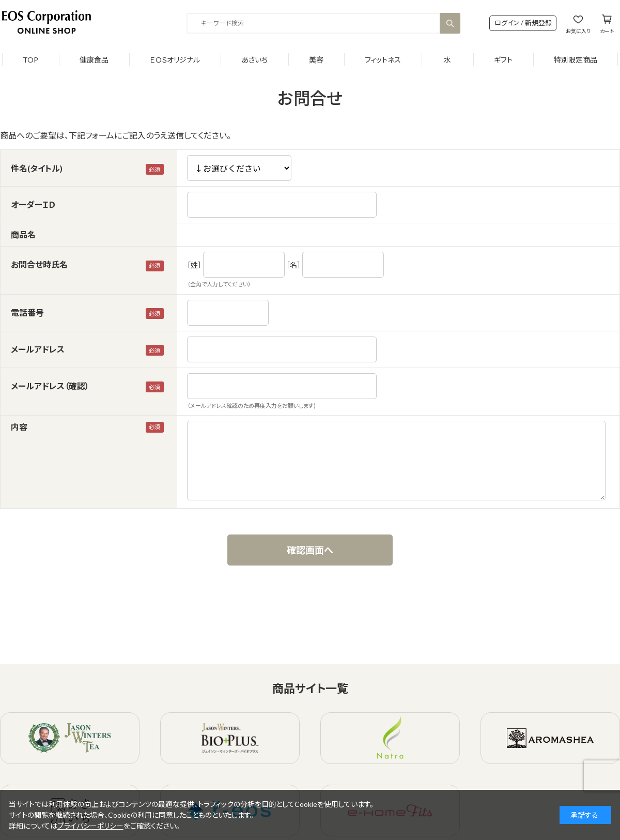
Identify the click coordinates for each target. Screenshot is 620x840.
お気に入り (578, 31)
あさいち (254, 60)
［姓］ (194, 265)
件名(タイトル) (37, 168)
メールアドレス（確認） (50, 386)
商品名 (23, 234)
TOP (30, 60)
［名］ (293, 265)
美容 (316, 60)
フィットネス (383, 60)
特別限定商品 (576, 60)
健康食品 (94, 60)
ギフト (503, 60)
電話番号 (27, 312)
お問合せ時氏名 (39, 264)
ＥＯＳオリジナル (175, 60)
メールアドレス (38, 349)
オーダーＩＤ (33, 204)
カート (607, 31)
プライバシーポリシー (90, 826)
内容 (19, 427)
